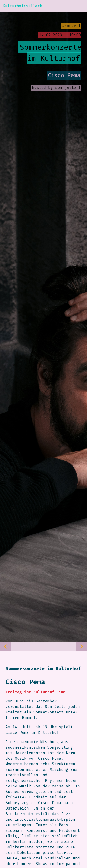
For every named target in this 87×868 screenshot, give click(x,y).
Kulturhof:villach (23, 6)
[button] (81, 6)
